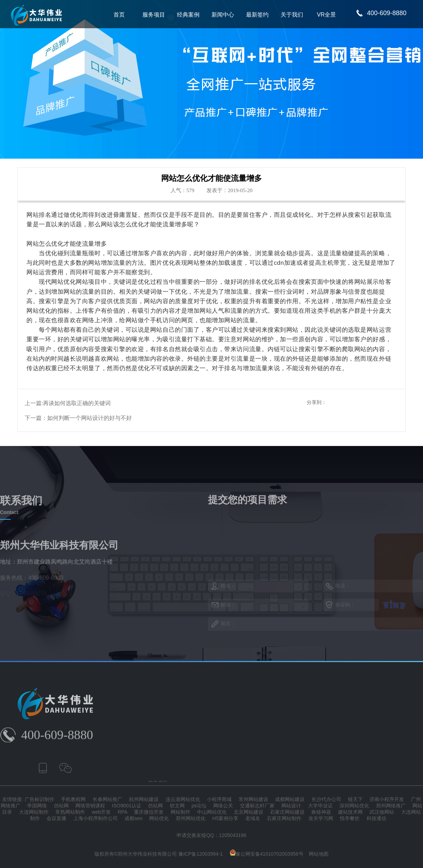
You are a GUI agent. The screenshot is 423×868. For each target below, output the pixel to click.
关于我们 (292, 15)
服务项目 (154, 15)
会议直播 (56, 818)
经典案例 (188, 15)
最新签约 (257, 15)
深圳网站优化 (354, 806)
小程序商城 (219, 799)
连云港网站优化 (183, 799)
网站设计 (291, 806)
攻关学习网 (321, 818)
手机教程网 (73, 799)
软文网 (177, 806)
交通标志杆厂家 (257, 806)
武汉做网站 (382, 812)
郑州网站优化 (191, 818)
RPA (122, 812)
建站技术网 (350, 812)
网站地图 (319, 854)
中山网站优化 (212, 812)
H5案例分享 (225, 818)
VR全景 (326, 15)
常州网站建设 (253, 799)
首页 (119, 15)
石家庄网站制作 (284, 818)
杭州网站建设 (144, 799)
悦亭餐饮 (350, 818)
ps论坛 (199, 806)
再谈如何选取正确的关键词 (77, 403)
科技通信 (376, 818)
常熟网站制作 (70, 812)
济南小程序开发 (387, 799)
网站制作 (180, 812)
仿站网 (61, 806)
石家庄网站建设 (287, 812)
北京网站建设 (249, 812)
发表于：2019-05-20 (229, 190)
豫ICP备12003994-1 (201, 854)
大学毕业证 (320, 806)
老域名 (253, 818)
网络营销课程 (90, 806)
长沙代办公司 (326, 799)
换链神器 (321, 812)
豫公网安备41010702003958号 (267, 854)
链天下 (355, 799)
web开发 (102, 812)
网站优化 (159, 818)
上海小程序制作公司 (96, 818)
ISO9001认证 (127, 806)
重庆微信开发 (149, 812)
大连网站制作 (34, 812)
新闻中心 (223, 15)
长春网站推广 (108, 799)
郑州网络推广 (391, 806)
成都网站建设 (290, 799)
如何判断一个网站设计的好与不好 (90, 418)
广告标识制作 (39, 799)
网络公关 (223, 806)
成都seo (133, 818)
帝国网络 (37, 806)
